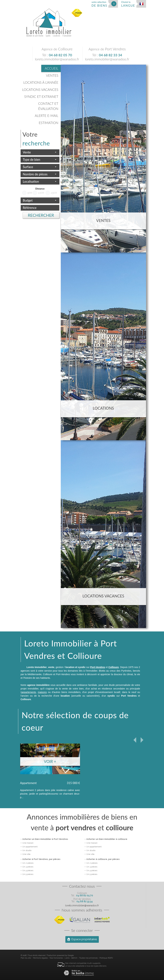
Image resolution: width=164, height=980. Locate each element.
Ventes (52, 75)
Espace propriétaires (82, 939)
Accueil (51, 68)
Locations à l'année (41, 82)
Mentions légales (40, 958)
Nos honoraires (56, 958)
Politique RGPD (106, 958)
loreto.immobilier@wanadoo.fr (57, 59)
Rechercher (41, 215)
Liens (67, 958)
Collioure (114, 667)
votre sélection (99, 4)
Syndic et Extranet (41, 97)
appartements (29, 692)
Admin (74, 958)
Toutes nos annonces (88, 958)
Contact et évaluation (48, 106)
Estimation (48, 123)
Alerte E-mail (47, 116)
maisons (42, 692)
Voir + (50, 761)
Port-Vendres (98, 667)
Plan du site (26, 958)
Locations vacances (40, 90)
